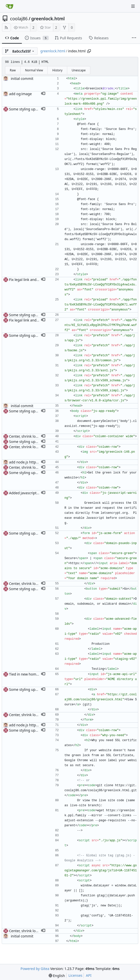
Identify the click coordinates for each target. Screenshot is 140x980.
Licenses (76, 975)
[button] (43, 94)
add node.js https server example (37, 462)
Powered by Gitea (35, 969)
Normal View (34, 70)
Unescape (79, 70)
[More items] (134, 38)
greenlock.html (48, 19)
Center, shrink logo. (25, 436)
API (89, 975)
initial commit (22, 78)
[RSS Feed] (6, 27)
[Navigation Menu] (133, 6)
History (57, 70)
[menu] (57, 976)
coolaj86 (19, 19)
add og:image (20, 94)
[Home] (10, 6)
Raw (13, 70)
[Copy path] (89, 51)
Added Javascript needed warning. (37, 493)
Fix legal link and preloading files (36, 280)
